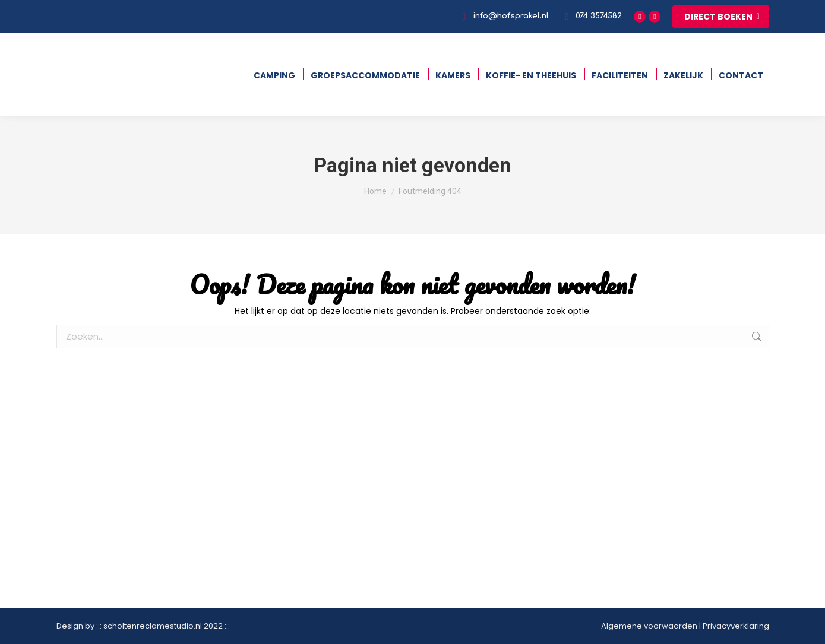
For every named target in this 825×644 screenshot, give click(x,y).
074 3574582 (591, 16)
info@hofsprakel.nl (503, 16)
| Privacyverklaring (733, 626)
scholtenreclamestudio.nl (153, 626)
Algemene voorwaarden (649, 626)
